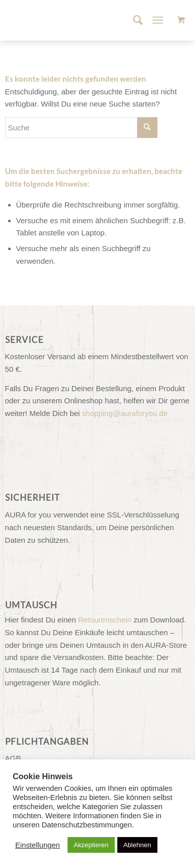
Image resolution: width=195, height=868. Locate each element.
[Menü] (158, 20)
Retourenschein (105, 620)
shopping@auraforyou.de (125, 413)
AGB (13, 758)
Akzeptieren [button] (91, 845)
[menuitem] (133, 20)
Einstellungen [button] (38, 845)
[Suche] (133, 20)
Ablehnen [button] (137, 845)
